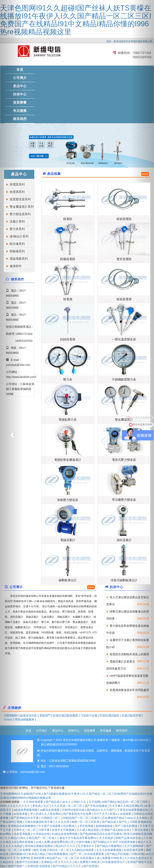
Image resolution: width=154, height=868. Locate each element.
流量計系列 (17, 221)
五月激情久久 (86, 846)
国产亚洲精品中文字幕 (25, 818)
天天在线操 (106, 838)
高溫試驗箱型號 (131, 715)
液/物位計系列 (19, 236)
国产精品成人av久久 (59, 802)
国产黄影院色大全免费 (78, 814)
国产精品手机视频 (118, 854)
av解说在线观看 (50, 810)
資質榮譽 (90, 731)
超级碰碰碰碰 (104, 826)
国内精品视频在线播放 (39, 846)
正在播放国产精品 (114, 818)
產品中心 (58, 731)
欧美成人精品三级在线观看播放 (49, 854)
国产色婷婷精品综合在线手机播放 (101, 834)
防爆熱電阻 (68, 259)
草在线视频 (87, 826)
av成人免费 (43, 842)
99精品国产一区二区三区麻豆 (82, 818)
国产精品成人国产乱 (115, 822)
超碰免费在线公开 (63, 842)
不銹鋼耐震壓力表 (124, 379)
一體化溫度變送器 (124, 339)
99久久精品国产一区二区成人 (39, 838)
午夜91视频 (84, 842)
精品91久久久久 (66, 846)
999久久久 (80, 802)
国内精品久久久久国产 (101, 810)
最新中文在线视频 (28, 862)
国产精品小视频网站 (110, 846)
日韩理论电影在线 (74, 810)
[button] (12, 434)
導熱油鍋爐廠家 (24, 719)
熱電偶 (68, 299)
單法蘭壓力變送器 (124, 500)
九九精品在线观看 (83, 850)
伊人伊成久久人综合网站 (46, 814)
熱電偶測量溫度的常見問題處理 (129, 690)
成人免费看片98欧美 (110, 858)
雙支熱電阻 (124, 259)
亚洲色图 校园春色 (39, 866)
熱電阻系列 (17, 184)
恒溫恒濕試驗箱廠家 (65, 715)
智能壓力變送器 (68, 500)
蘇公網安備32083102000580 (59, 744)
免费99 (25, 858)
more (145, 174)
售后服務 (106, 731)
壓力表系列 (17, 229)
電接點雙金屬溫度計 (68, 460)
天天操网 (94, 802)
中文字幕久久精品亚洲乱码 (127, 806)
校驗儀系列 (17, 251)
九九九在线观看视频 (109, 850)
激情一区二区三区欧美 (86, 822)
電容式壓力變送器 (124, 460)
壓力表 (68, 379)
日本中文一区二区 (25, 830)
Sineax (8, 719)
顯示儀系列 (17, 244)
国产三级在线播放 (127, 826)
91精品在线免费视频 (65, 834)
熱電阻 (68, 219)
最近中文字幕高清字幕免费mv (79, 838)
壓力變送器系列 (20, 214)
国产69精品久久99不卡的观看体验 (114, 842)
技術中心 (117, 587)
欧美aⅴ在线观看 (121, 814)
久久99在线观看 (34, 802)
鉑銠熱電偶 (68, 339)
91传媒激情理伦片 (114, 862)
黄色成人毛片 (41, 806)
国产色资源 (91, 866)
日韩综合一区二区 (58, 850)
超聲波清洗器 (28, 715)
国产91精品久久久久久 (67, 866)
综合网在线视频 (24, 842)
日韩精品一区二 (51, 818)
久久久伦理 (63, 822)
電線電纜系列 (19, 259)
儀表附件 (16, 266)
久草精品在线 (42, 834)
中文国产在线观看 (50, 826)
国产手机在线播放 (96, 806)
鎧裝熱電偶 (124, 299)
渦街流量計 (124, 540)
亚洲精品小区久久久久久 (57, 862)
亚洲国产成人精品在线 (116, 830)
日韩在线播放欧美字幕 (39, 822)
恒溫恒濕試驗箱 (109, 715)
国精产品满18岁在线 (128, 838)
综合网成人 (70, 826)
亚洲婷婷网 (38, 858)
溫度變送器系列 (20, 199)
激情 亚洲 (39, 850)
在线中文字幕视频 (63, 830)
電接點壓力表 (68, 420)
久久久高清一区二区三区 (67, 806)
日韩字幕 (44, 830)
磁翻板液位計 (68, 580)
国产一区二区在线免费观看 (88, 854)
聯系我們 (122, 731)
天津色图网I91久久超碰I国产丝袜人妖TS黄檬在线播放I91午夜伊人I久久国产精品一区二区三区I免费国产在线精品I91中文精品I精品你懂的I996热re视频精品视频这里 (76, 20)
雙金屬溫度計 (124, 420)
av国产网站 (108, 802)
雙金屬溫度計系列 (22, 207)
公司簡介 (42, 731)
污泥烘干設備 (89, 715)
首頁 (28, 731)
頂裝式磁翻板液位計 (124, 580)
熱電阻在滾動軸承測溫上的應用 (129, 654)
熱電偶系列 (17, 192)
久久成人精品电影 (88, 830)
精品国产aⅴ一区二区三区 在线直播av (71, 858)
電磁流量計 (68, 540)
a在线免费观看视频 (26, 810)
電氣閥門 (45, 715)
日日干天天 (101, 814)
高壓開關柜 (11, 715)
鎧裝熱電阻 (124, 219)
